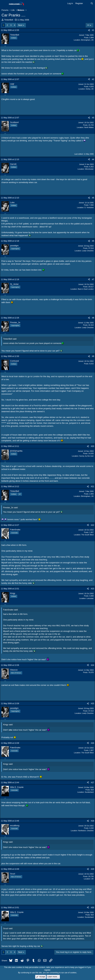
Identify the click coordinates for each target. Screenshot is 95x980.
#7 (93, 279)
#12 (93, 525)
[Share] (89, 30)
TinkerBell (9, 20)
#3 (93, 118)
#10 (93, 446)
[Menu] (4, 4)
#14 (93, 665)
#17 (93, 783)
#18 (93, 821)
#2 (93, 79)
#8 (93, 318)
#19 (93, 869)
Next (20, 25)
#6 (93, 241)
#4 (93, 159)
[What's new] (87, 3)
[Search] (92, 3)
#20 (93, 908)
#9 (93, 356)
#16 (93, 743)
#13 (93, 589)
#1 (93, 30)
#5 (93, 198)
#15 (93, 704)
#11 (93, 486)
